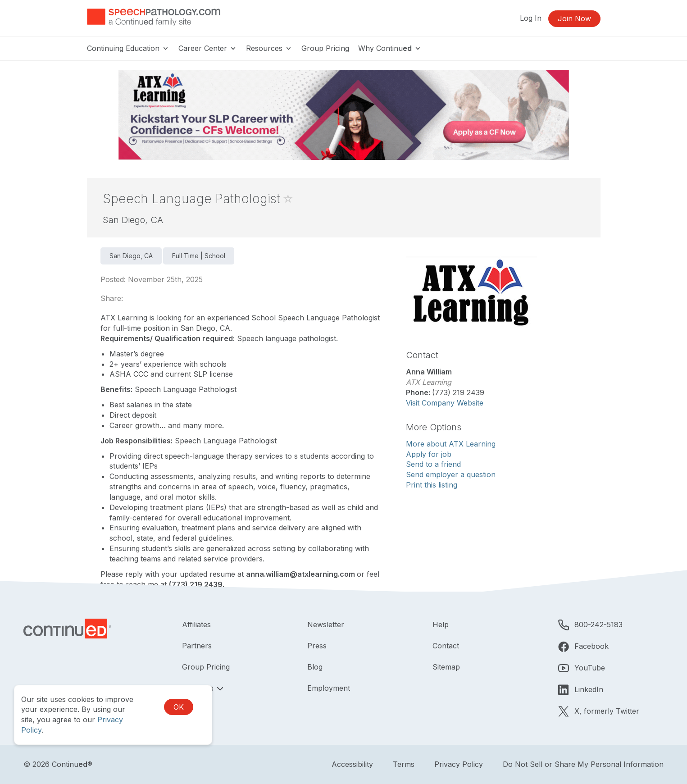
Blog (315, 667)
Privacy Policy (459, 764)
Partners (197, 646)
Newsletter (326, 624)
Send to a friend (433, 464)
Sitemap (446, 667)
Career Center (208, 48)
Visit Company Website (445, 403)
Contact (446, 646)
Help (441, 624)
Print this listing (432, 485)
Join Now (574, 18)
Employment (329, 688)
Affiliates (196, 624)
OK (179, 707)
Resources (269, 48)
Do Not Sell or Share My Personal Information (583, 764)
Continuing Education (128, 48)
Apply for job (429, 454)
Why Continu (390, 48)
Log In (531, 18)
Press (317, 646)
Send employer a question (451, 474)
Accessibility (352, 764)
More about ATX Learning (451, 444)
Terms (404, 764)
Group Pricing (325, 48)
